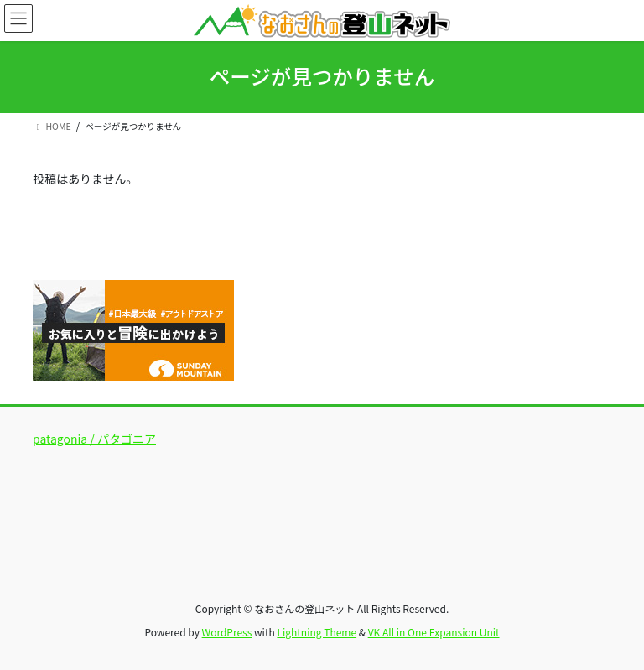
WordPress (227, 632)
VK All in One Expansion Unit (434, 632)
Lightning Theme (317, 632)
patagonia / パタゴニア (94, 439)
